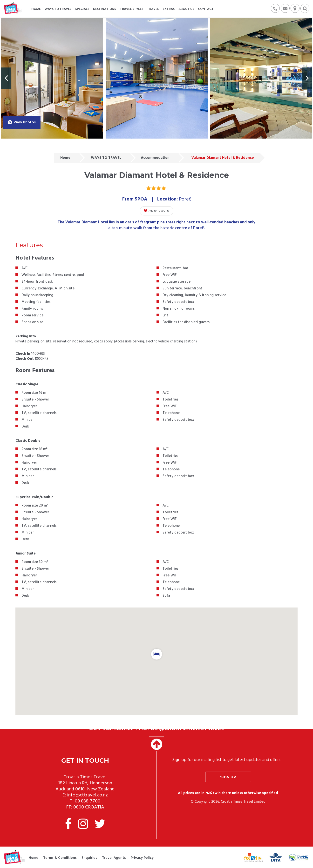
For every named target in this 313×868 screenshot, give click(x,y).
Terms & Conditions (60, 858)
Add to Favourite (157, 211)
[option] (52, 78)
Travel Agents (114, 858)
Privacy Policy (142, 858)
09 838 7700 (88, 801)
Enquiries (89, 858)
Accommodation (155, 158)
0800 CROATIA (89, 807)
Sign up (228, 777)
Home (65, 158)
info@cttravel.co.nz (87, 795)
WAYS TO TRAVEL (106, 158)
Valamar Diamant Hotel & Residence (223, 158)
